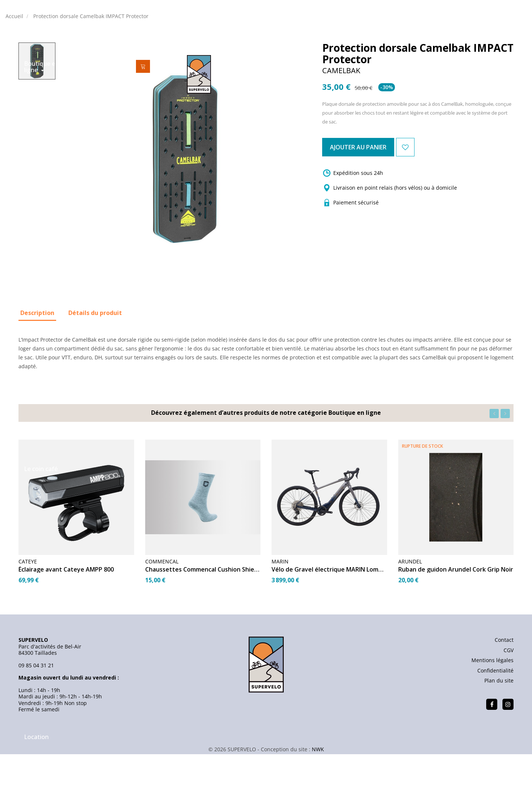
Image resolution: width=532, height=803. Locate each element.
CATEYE (28, 613)
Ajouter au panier (378, 199)
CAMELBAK (341, 122)
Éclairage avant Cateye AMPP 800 (66, 621)
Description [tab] (37, 364)
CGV (509, 702)
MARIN (280, 613)
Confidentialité (495, 722)
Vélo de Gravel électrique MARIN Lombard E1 (329, 621)
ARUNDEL (410, 613)
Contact (504, 692)
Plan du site (499, 732)
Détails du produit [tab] (95, 364)
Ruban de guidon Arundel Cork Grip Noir (456, 621)
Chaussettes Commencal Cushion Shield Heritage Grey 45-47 (203, 621)
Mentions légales (492, 712)
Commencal (162, 613)
